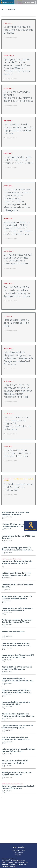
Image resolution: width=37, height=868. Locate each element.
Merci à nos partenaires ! (13, 632)
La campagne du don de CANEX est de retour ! (18, 537)
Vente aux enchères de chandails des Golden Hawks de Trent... (17, 621)
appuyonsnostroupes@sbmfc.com (14, 861)
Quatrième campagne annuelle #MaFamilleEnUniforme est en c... (17, 549)
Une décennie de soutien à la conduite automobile (15, 514)
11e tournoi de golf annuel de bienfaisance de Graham (15, 762)
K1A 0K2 (19, 856)
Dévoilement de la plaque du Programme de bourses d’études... (18, 715)
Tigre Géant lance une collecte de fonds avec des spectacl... (17, 727)
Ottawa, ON (18, 854)
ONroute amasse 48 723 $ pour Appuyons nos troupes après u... (17, 691)
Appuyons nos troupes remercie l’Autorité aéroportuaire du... (17, 598)
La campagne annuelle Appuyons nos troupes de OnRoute (17, 609)
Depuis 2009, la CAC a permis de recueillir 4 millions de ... (17, 668)
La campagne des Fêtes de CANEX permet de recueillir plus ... (18, 656)
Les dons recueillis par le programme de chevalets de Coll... (18, 680)
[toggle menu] (20, 2)
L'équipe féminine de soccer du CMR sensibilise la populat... (16, 525)
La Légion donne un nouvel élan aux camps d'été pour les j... (18, 750)
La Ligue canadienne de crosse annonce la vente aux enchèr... (16, 574)
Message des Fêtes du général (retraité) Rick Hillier (16, 703)
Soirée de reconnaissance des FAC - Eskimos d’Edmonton (18, 787)
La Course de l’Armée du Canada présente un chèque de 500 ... (17, 562)
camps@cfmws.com (9, 866)
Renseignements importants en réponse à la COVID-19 (16, 774)
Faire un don (29, 2)
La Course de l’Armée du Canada (11, 559)
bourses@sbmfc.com (21, 863)
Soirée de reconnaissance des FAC (18, 480)
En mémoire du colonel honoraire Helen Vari (17, 586)
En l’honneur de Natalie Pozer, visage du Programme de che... (16, 645)
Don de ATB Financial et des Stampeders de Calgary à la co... (17, 738)
